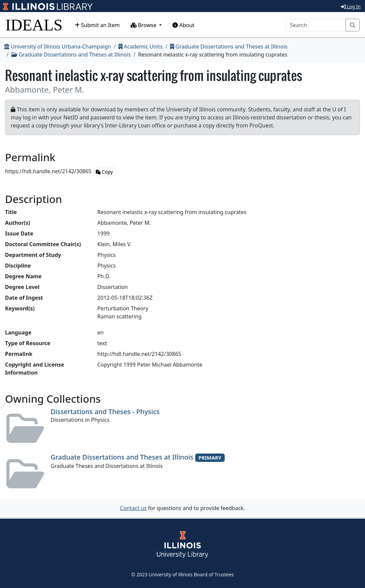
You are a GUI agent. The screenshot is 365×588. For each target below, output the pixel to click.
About (184, 25)
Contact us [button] (133, 508)
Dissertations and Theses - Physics (105, 412)
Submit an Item (97, 25)
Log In (351, 7)
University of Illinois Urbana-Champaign (58, 46)
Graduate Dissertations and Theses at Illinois (229, 46)
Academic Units (141, 46)
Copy (104, 172)
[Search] (316, 25)
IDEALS (34, 25)
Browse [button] (144, 25)
